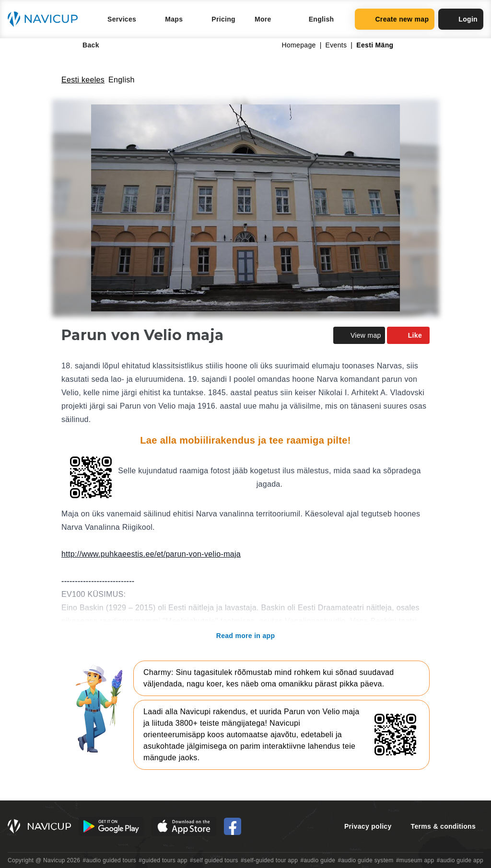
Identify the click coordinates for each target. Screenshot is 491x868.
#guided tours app (163, 860)
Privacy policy (368, 826)
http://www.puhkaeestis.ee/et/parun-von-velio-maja (151, 554)
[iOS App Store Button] (184, 826)
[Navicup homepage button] (46, 19)
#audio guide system (365, 860)
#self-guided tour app (269, 860)
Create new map (395, 19)
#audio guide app (460, 860)
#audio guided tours (110, 860)
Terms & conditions (443, 826)
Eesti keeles (83, 80)
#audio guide (318, 860)
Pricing (223, 19)
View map (359, 335)
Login (461, 19)
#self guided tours (214, 860)
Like (408, 335)
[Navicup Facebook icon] (233, 826)
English (122, 80)
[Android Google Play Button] (111, 826)
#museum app (415, 860)
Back (84, 45)
